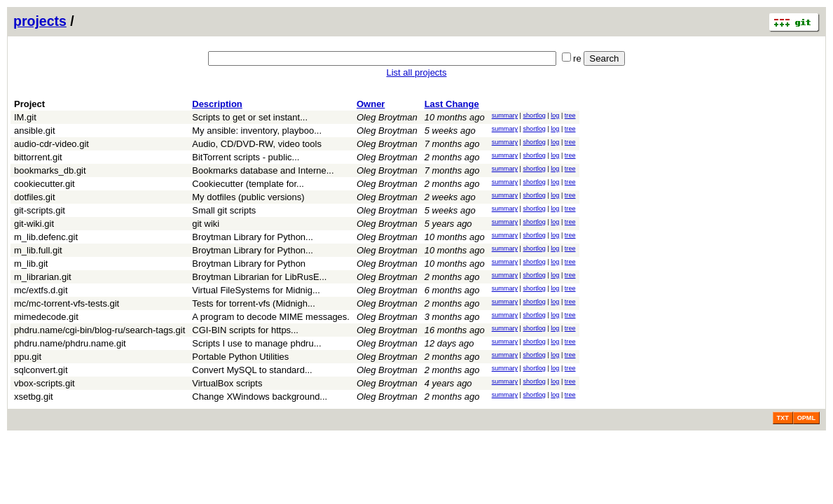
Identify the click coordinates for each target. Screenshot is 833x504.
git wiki (206, 224)
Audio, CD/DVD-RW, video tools (257, 144)
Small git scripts (224, 210)
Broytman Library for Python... (253, 237)
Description (217, 104)
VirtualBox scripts (227, 383)
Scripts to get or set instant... (250, 117)
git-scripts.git (40, 210)
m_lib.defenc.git (46, 237)
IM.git (25, 117)
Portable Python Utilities (240, 357)
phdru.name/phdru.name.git (70, 343)
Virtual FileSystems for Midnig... (256, 290)
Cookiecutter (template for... (248, 184)
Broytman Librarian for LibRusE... (259, 277)
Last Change (452, 104)
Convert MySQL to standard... (252, 370)
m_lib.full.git (38, 250)
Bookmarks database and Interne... (263, 170)
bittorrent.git (38, 157)
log (555, 115)
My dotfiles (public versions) (248, 197)
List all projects (417, 72)
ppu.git (28, 357)
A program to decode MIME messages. (271, 317)
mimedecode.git (46, 317)
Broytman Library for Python (249, 264)
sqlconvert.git (41, 370)
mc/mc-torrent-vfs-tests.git (67, 303)
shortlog (535, 115)
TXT (783, 418)
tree (570, 115)
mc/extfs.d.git (41, 290)
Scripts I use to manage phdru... (256, 343)
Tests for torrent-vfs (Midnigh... (254, 303)
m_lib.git (31, 264)
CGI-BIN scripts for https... (245, 330)
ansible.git (35, 131)
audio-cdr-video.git (51, 144)
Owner (371, 104)
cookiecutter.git (44, 184)
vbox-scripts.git (44, 383)
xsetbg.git (34, 397)
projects (40, 21)
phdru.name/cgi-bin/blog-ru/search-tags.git (99, 330)
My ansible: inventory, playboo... (257, 131)
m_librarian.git (43, 277)
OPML (806, 418)
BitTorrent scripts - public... (246, 157)
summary (505, 115)
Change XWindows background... (260, 397)
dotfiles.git (35, 197)
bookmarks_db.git (50, 170)
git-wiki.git (34, 224)
